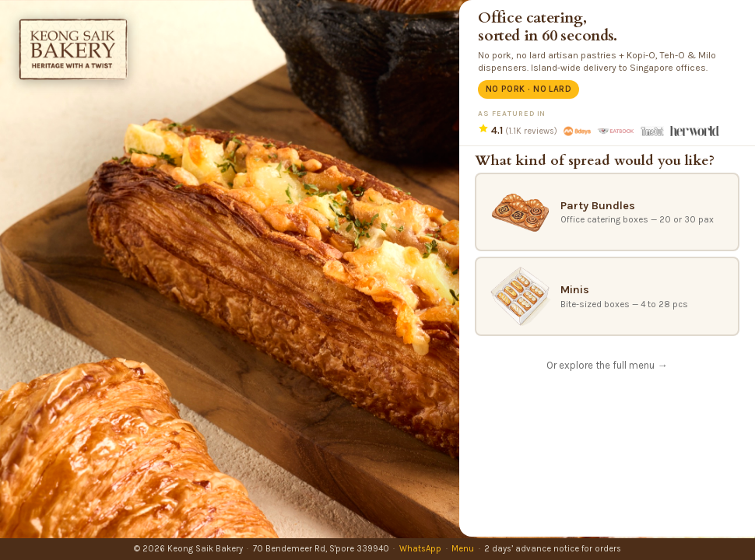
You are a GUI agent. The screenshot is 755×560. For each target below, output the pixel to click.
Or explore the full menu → (607, 365)
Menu (463, 549)
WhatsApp (420, 549)
